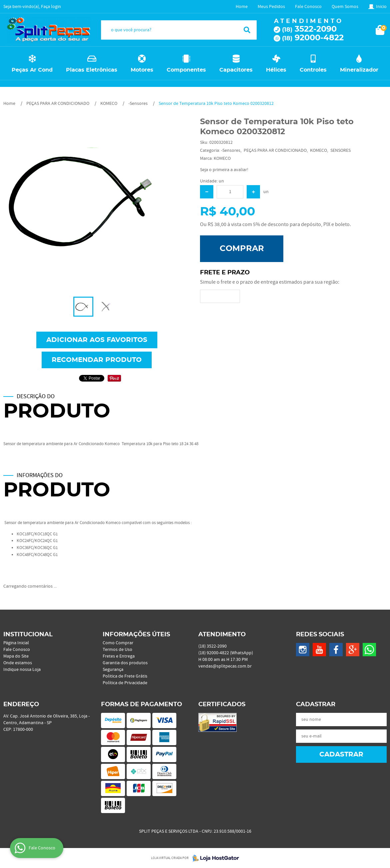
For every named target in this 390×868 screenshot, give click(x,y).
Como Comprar (118, 643)
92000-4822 (313, 38)
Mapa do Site (16, 656)
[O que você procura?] (247, 30)
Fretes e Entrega (119, 656)
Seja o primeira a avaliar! (224, 170)
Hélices (276, 70)
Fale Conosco (308, 7)
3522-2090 (309, 29)
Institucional (28, 635)
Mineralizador (359, 70)
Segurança (113, 670)
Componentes (186, 70)
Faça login (51, 7)
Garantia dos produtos (125, 663)
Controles (313, 70)
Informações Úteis (136, 635)
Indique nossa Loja (22, 670)
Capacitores (236, 70)
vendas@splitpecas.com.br (225, 666)
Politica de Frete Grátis (125, 676)
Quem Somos (345, 7)
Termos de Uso (117, 650)
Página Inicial (16, 643)
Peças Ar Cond (32, 70)
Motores (142, 70)
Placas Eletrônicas (92, 70)
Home (242, 7)
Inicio (381, 7)
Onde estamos (18, 663)
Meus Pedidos (271, 7)
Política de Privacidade (125, 683)
